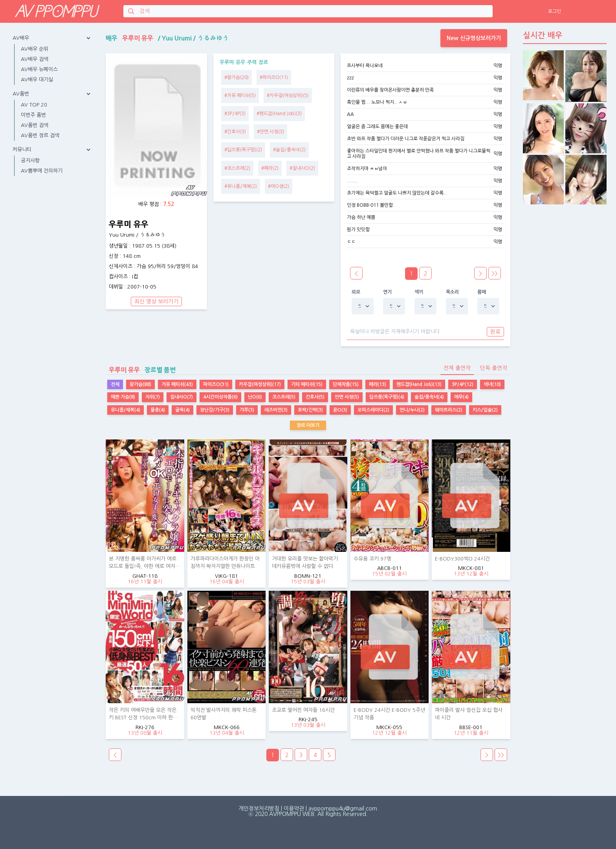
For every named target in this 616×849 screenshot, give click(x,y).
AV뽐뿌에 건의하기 (42, 171)
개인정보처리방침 (259, 809)
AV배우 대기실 (37, 80)
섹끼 (419, 292)
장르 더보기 (308, 425)
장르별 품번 (141, 370)
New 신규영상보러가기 (474, 38)
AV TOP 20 (34, 105)
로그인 (555, 11)
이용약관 (294, 809)
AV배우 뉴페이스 (39, 69)
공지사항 (30, 161)
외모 (356, 292)
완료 (495, 332)
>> (495, 274)
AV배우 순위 (35, 49)
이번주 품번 (33, 115)
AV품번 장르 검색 (40, 135)
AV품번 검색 (35, 125)
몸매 (482, 292)
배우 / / (167, 38)
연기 (388, 292)
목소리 (453, 292)
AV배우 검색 (35, 59)
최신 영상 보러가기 (156, 301)
